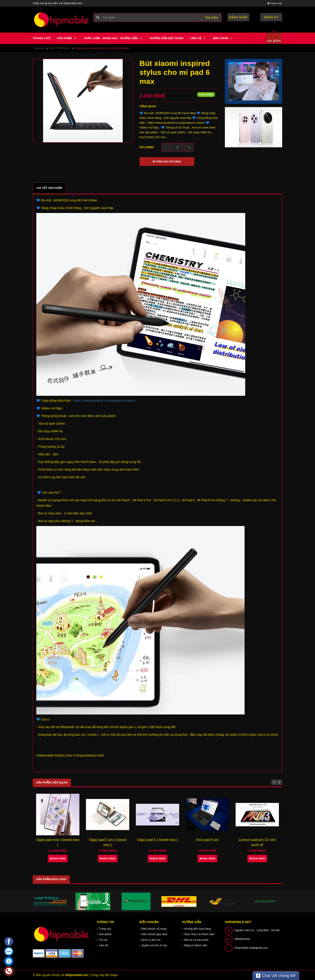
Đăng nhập (239, 17)
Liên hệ (198, 38)
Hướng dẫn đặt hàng (166, 38)
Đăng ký (271, 17)
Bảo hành (223, 38)
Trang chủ (42, 38)
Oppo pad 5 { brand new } (157, 840)
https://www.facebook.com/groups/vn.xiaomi (104, 401)
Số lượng (147, 147)
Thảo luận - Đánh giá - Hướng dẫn (113, 38)
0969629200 (242, 939)
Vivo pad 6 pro (207, 840)
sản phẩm (274, 41)
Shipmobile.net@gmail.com (251, 948)
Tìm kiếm (211, 18)
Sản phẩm (67, 38)
